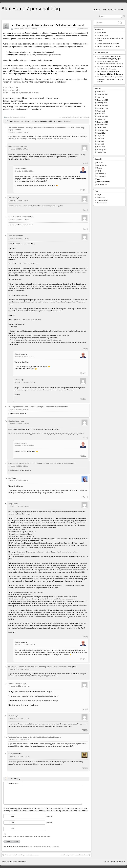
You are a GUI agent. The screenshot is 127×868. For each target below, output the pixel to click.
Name (12, 816)
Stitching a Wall (103, 36)
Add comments (84, 29)
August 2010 (101, 133)
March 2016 (101, 111)
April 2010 (101, 144)
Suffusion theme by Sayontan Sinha (115, 862)
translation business (31, 29)
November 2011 (102, 117)
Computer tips (102, 165)
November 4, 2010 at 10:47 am (19, 238)
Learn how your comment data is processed (44, 847)
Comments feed (103, 200)
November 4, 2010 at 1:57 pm (24, 357)
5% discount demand (76, 117)
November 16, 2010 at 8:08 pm (19, 669)
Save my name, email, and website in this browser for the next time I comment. (27, 837)
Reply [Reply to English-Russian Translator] (85, 229)
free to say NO (19, 82)
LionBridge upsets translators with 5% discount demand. (48, 25)
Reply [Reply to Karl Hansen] (85, 768)
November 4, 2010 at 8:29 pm (18, 409)
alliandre (12, 198)
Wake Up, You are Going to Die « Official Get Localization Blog (33, 737)
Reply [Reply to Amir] (85, 497)
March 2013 (101, 114)
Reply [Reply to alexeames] (83, 190)
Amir (10, 478)
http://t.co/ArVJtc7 (37, 579)
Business (16, 29)
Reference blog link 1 (11, 87)
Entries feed (101, 197)
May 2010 (100, 141)
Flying (99, 171)
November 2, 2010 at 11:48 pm (19, 219)
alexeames (16, 117)
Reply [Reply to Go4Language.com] (85, 163)
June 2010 (101, 139)
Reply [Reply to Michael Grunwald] (85, 709)
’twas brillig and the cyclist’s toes (108, 43)
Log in (99, 195)
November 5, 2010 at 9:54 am (24, 446)
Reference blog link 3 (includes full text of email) (22, 93)
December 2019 (102, 100)
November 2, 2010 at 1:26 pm (18, 132)
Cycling (100, 168)
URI (13, 829)
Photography (101, 176)
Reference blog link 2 (11, 90)
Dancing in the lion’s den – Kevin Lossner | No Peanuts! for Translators (36, 407)
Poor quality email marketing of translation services (20, 855)
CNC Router (101, 33)
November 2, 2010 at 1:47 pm (18, 149)
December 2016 (102, 106)
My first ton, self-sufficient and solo (109, 46)
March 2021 (101, 92)
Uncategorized (102, 185)
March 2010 (101, 147)
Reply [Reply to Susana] (83, 399)
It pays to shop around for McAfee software (75, 855)
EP (98, 77)
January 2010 (102, 152)
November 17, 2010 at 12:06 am (19, 686)
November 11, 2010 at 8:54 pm (25, 645)
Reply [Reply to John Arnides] (85, 349)
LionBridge (86, 117)
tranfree (22, 29)
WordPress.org (102, 203)
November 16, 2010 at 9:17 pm (25, 382)
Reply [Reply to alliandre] (85, 210)
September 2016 (103, 108)
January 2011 (102, 119)
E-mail (12, 822)
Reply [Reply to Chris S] (85, 730)
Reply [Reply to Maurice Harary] (85, 438)
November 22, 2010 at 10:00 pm (19, 740)
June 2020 (101, 97)
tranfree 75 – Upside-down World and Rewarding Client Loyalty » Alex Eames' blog (41, 667)
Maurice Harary (14, 421)
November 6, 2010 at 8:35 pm (18, 481)
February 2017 (102, 103)
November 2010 (102, 125)
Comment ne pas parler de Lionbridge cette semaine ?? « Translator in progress (40, 463)
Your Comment (13, 784)
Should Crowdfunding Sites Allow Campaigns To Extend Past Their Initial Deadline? (111, 79)
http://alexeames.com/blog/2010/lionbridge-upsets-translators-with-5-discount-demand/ (37, 139)
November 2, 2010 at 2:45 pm (18, 200)
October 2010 (102, 128)
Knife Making (101, 173)
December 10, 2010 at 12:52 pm (19, 756)
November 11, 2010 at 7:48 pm (19, 506)
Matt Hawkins (102, 72)
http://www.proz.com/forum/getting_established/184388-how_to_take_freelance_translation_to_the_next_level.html (46, 434)
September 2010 (103, 130)
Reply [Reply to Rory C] (85, 637)
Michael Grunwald (15, 684)
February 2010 (102, 150)
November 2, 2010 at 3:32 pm (24, 171)
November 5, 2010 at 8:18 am (18, 466)
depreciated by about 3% (29, 68)
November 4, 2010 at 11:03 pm (19, 424)
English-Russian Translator (19, 217)
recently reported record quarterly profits (45, 55)
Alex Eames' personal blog (31, 9)
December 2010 (102, 122)
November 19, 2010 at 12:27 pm (19, 719)
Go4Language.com (16, 146)
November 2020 (102, 94)
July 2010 (100, 136)
